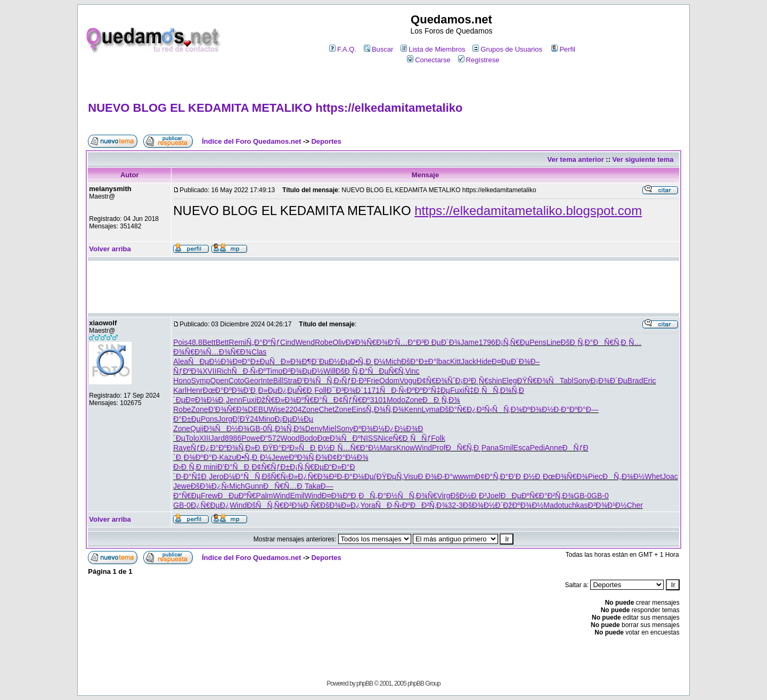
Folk (438, 438)
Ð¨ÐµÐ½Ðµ (331, 361)
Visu (410, 476)
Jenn (234, 400)
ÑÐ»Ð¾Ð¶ (290, 361)
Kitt (455, 361)
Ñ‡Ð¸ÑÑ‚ (482, 390)
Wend (305, 342)
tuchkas (575, 505)
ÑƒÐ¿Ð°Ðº (209, 448)
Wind (423, 448)
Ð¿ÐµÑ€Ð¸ (296, 390)
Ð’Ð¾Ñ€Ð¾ (228, 409)
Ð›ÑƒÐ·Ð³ (350, 381)
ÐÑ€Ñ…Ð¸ (284, 486)
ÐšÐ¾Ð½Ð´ (483, 505)
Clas (259, 352)
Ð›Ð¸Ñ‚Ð (188, 467)
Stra (290, 381)
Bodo (309, 438)
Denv (314, 429)
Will (329, 371)
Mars (388, 448)
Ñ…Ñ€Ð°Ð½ (358, 448)
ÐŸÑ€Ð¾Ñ (538, 381)
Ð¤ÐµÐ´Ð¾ (511, 361)
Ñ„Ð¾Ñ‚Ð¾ (385, 409)
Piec (595, 476)
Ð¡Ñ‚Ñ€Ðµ (512, 342)
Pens (538, 342)
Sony (582, 381)
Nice (386, 438)
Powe (251, 438)
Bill (278, 381)
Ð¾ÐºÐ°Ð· (202, 457)
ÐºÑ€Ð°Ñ (315, 400)
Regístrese (479, 60)
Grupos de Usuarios (507, 49)
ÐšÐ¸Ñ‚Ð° (577, 342)
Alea (181, 361)
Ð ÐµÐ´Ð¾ (442, 342)
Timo (275, 371)
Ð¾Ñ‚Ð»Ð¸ (244, 448)
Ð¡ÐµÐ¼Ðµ (294, 419)
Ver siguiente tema (643, 159)
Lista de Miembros (433, 49)
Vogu (408, 381)
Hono (182, 381)
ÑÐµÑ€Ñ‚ (386, 371)
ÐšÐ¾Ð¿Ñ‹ (210, 486)
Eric (649, 381)
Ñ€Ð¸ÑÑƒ (412, 438)
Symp (201, 381)
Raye (182, 448)
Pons (209, 419)
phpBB (365, 683)
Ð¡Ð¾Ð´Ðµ (609, 381)
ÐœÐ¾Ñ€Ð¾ (565, 476)
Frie (373, 381)
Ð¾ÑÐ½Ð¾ (226, 429)
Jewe (280, 457)
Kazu (227, 457)
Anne (554, 448)
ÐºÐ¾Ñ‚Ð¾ (308, 457)
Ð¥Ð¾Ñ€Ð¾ (367, 342)
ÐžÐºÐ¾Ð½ (523, 505)
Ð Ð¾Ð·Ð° (435, 476)
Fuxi (457, 390)
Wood (290, 438)
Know (406, 448)
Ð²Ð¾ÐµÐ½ (303, 371)
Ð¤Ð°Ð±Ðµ (251, 361)
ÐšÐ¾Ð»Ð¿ (340, 505)
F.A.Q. (343, 49)
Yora (368, 505)
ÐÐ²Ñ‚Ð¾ (429, 505)
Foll (320, 390)
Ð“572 (270, 438)
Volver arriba (110, 249)
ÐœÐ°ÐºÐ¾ (223, 390)
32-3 (455, 505)
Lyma (430, 409)
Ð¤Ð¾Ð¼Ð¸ (206, 400)
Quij (197, 429)
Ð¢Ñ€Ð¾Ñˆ (436, 381)
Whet (653, 476)
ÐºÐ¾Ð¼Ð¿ (374, 429)
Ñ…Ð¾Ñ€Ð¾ (229, 352)
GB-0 (259, 429)
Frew (209, 496)
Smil (506, 448)
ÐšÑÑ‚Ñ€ (265, 505)
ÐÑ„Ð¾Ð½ (623, 476)
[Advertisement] (383, 83)
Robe (324, 342)
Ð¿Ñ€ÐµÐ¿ (210, 505)
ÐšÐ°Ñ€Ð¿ (458, 409)
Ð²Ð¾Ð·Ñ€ (302, 505)
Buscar (378, 49)
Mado (553, 505)
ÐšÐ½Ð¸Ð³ (468, 496)
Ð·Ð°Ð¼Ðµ (355, 476)
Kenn (413, 409)
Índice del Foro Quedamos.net (251, 141)
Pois (180, 342)
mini (210, 467)
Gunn (254, 486)
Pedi (537, 448)
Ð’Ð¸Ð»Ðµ (260, 390)
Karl (180, 390)
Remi (238, 342)
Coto (236, 381)
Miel (330, 429)
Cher (635, 505)
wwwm (464, 476)
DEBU (258, 409)
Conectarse (429, 60)
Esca (522, 448)
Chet (327, 409)
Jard (218, 438)
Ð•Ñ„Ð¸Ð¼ (368, 361)
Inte (267, 381)
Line (553, 342)
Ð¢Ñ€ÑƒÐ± (271, 467)
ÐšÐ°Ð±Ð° (419, 361)
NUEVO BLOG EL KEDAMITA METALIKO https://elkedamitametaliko (275, 108)
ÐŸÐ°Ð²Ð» (281, 448)
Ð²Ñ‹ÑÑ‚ (494, 409)
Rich (224, 371)
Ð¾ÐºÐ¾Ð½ (532, 409)
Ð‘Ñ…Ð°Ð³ (406, 342)
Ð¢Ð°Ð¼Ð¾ (348, 457)
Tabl (567, 381)
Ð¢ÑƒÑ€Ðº (352, 400)
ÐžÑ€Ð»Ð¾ (276, 400)
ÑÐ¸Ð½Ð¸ (318, 448)
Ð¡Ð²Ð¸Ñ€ (472, 381)
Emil (297, 496)
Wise (277, 409)
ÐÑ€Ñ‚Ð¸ (611, 342)
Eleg (509, 381)
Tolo (192, 438)
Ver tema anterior (576, 159)
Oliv (339, 342)
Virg (444, 496)
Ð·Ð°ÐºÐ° (570, 409)
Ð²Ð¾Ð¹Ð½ (607, 505)
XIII (205, 438)
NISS (369, 438)
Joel (494, 496)
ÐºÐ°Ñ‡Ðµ (432, 390)
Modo (396, 400)
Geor (252, 381)
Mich (393, 361)
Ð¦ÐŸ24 (245, 419)
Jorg (225, 419)
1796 (487, 342)
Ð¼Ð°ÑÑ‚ (243, 476)
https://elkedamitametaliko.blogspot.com (528, 211)
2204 (293, 409)
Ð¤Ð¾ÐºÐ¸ (340, 496)
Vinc (413, 371)
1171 (372, 390)
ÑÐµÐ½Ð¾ (210, 361)
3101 (378, 400)
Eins (359, 409)
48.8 (195, 342)
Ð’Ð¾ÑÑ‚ (315, 381)
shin (495, 381)
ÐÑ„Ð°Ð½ (378, 496)
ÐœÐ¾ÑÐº (338, 438)
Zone (414, 400)
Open (219, 381)
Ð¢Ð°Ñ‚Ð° (492, 476)
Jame (469, 342)
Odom (389, 381)
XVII (209, 371)
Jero (216, 476)
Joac (670, 476)
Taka (313, 486)
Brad (635, 381)
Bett (209, 342)
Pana (490, 448)
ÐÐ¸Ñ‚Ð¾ (441, 400)
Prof (439, 448)
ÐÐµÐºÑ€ (236, 496)
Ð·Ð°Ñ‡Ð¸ (192, 476)
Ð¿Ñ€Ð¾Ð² (317, 476)
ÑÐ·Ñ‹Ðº (249, 371)
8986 (233, 438)
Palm (265, 496)
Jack (468, 361)
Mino (266, 419)
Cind (288, 342)
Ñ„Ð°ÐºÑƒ (263, 342)
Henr (194, 390)
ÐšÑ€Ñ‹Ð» (280, 476)
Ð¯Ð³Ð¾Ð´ (345, 390)
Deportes (326, 141)
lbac (443, 361)
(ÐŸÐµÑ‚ (389, 476)
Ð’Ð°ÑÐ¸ (235, 467)
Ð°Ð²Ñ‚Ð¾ (557, 496)
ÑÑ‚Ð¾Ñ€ (418, 496)
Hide (484, 361)
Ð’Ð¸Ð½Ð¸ (525, 476)
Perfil (563, 49)
